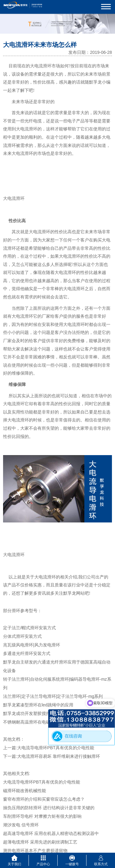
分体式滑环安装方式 (22, 636)
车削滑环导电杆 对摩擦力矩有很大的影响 (42, 816)
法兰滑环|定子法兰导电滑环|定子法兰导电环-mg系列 (53, 696)
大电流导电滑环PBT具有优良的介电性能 (56, 748)
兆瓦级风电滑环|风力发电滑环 (32, 645)
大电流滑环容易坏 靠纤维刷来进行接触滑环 (59, 756)
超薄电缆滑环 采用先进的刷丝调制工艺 (40, 842)
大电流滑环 (41, 66)
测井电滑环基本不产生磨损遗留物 (35, 851)
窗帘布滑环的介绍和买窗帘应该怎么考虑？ (44, 799)
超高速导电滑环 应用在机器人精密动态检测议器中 (51, 833)
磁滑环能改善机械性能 (25, 791)
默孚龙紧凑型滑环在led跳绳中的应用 (38, 705)
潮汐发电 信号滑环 (21, 825)
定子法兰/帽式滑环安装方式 (29, 628)
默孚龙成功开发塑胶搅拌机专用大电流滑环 (44, 713)
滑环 (33, 129)
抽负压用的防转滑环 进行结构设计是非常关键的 (49, 808)
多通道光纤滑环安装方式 (27, 653)
